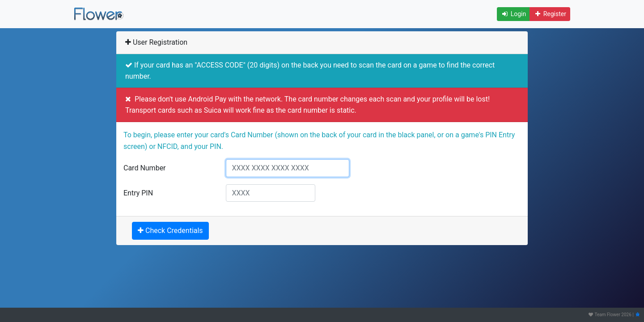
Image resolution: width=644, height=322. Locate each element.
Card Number (145, 168)
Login (513, 14)
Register (550, 14)
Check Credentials (170, 231)
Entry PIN (138, 193)
